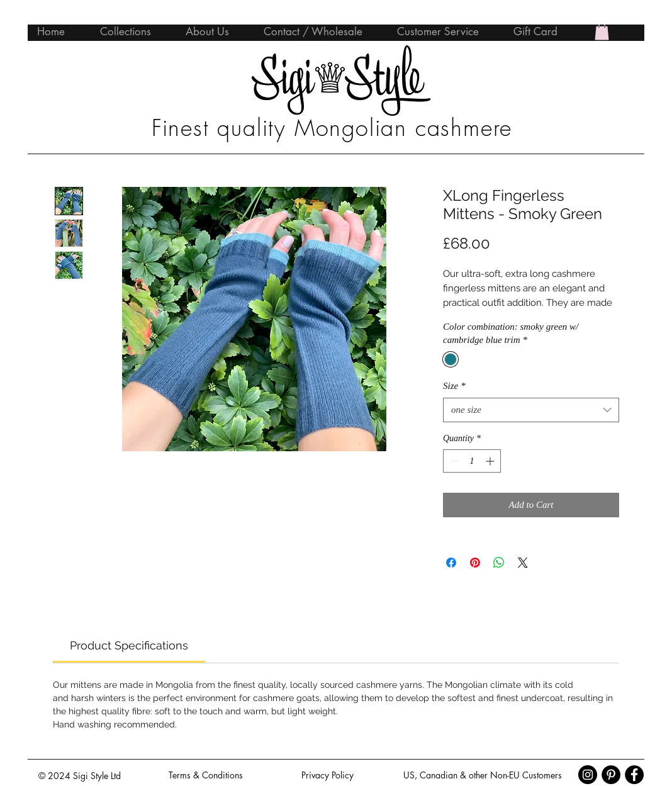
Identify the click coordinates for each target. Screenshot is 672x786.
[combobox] (531, 410)
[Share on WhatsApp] (499, 563)
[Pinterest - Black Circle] (611, 775)
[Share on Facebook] (451, 563)
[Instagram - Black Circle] (588, 775)
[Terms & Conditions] (206, 775)
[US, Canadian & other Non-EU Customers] (482, 775)
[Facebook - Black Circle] (634, 775)
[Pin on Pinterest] (475, 563)
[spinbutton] (472, 461)
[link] (129, 645)
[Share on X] (523, 563)
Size (454, 386)
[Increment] (491, 461)
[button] (602, 31)
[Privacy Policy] (327, 775)
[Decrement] (453, 461)
